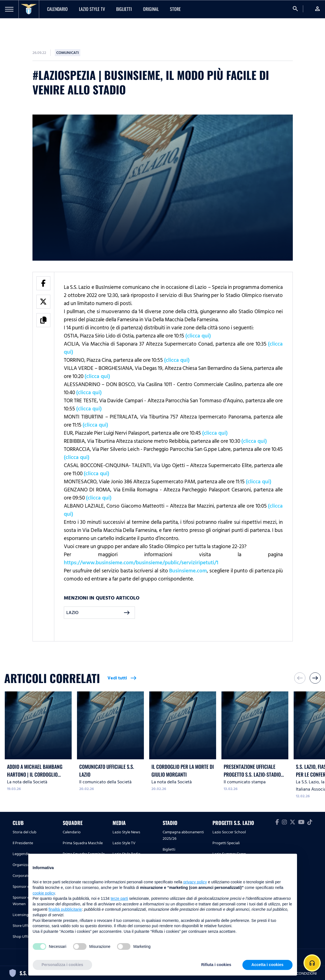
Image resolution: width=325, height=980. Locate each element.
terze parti (119, 898)
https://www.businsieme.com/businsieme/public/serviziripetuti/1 (141, 563)
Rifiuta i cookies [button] (216, 965)
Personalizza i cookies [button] (63, 965)
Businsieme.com (188, 571)
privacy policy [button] (195, 882)
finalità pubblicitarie (65, 909)
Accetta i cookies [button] (267, 965)
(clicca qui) (198, 336)
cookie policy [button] (44, 893)
